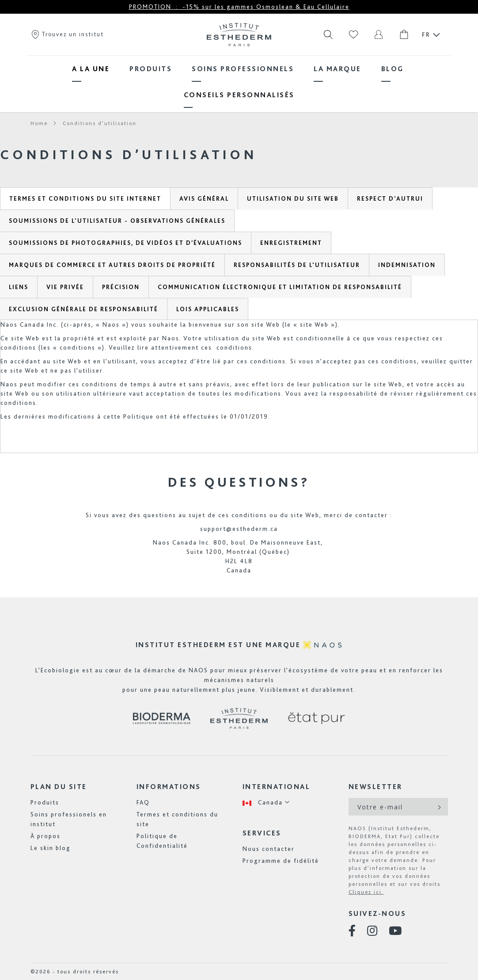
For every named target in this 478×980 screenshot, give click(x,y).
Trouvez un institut (67, 34)
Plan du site (59, 787)
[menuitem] (91, 69)
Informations (169, 787)
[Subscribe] (438, 807)
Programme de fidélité (281, 861)
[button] (266, 803)
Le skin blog (51, 848)
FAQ (143, 802)
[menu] (239, 82)
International (277, 787)
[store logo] (239, 34)
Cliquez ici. (366, 892)
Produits (45, 802)
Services (262, 833)
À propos (46, 836)
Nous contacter (269, 849)
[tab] (85, 198)
